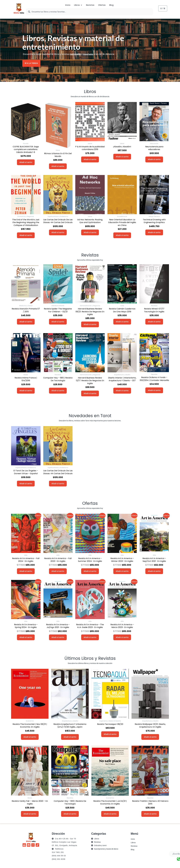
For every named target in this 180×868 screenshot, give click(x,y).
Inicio (133, 839)
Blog (133, 849)
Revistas (134, 846)
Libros (133, 842)
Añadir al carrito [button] (26, 162)
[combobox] (89, 12)
